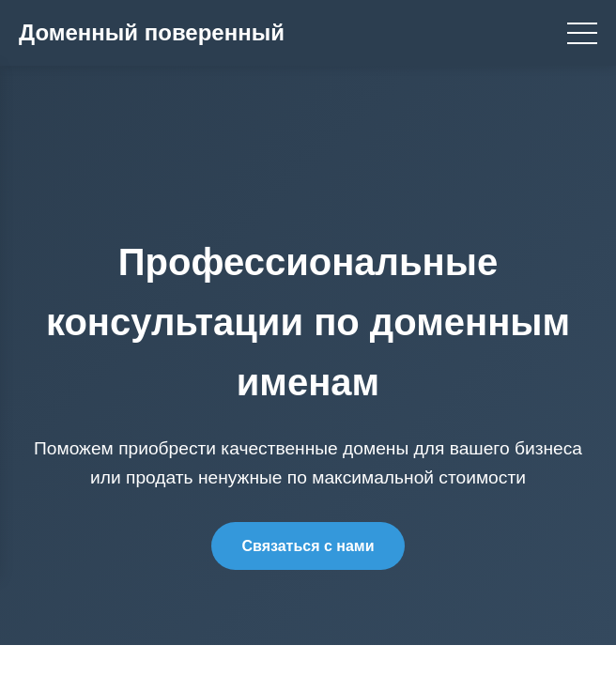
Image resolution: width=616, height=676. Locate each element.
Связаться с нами (308, 546)
